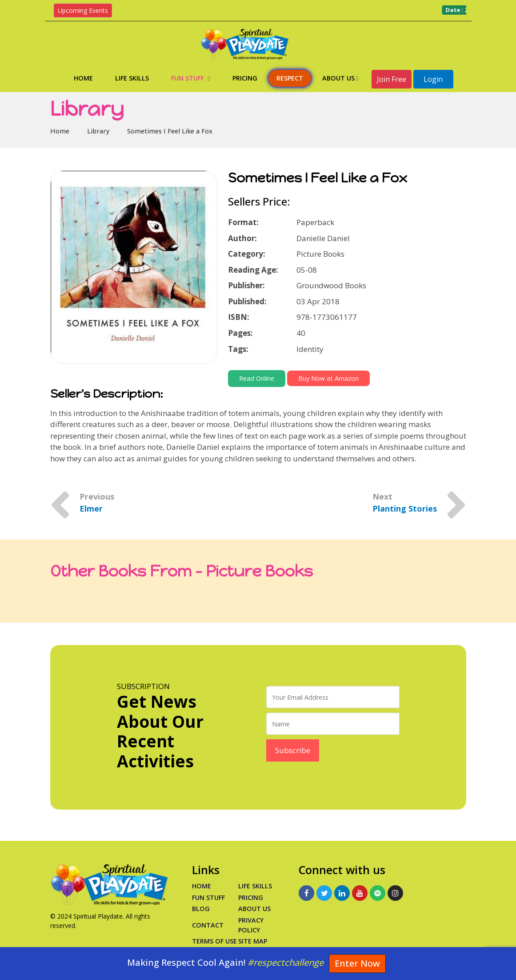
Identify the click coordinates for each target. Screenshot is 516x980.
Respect (290, 78)
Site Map (253, 941)
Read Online (257, 378)
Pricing (245, 78)
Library (98, 131)
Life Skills (132, 78)
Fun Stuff (190, 78)
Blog (201, 909)
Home (83, 78)
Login (433, 79)
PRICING (251, 897)
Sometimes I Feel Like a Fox (170, 131)
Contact (208, 925)
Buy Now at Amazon (328, 378)
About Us (340, 78)
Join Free (392, 79)
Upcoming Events (83, 10)
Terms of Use (214, 941)
